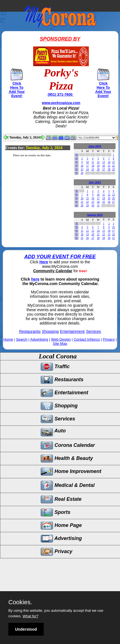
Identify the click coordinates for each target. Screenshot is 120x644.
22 (113, 166)
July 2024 (95, 182)
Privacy (109, 339)
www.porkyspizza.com (61, 103)
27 (104, 169)
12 (98, 162)
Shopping (50, 331)
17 (87, 166)
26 (98, 169)
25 (93, 169)
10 (87, 162)
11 (93, 162)
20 (104, 166)
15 (113, 162)
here (35, 279)
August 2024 (95, 215)
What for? (30, 616)
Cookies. (20, 602)
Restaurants (29, 331)
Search (22, 339)
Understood (26, 629)
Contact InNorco (87, 339)
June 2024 (95, 146)
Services (94, 331)
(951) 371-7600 (61, 94)
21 (109, 166)
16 (82, 166)
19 (98, 166)
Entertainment (72, 331)
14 (109, 162)
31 (98, 205)
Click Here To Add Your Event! (17, 90)
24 (87, 169)
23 (82, 169)
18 (93, 166)
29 (113, 169)
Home (8, 339)
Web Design (61, 339)
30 (82, 173)
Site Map (60, 344)
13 (104, 162)
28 (109, 169)
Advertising (39, 339)
